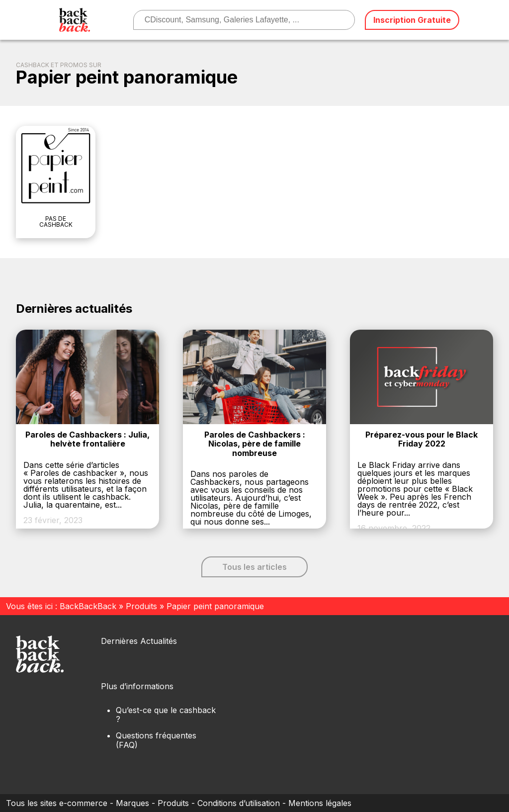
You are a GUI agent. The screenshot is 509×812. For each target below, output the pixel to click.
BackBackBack (88, 606)
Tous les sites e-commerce (57, 803)
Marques (132, 803)
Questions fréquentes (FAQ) (156, 740)
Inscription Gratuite (412, 20)
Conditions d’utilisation (239, 803)
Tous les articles (254, 567)
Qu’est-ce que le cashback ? (166, 715)
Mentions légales (320, 803)
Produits (141, 606)
